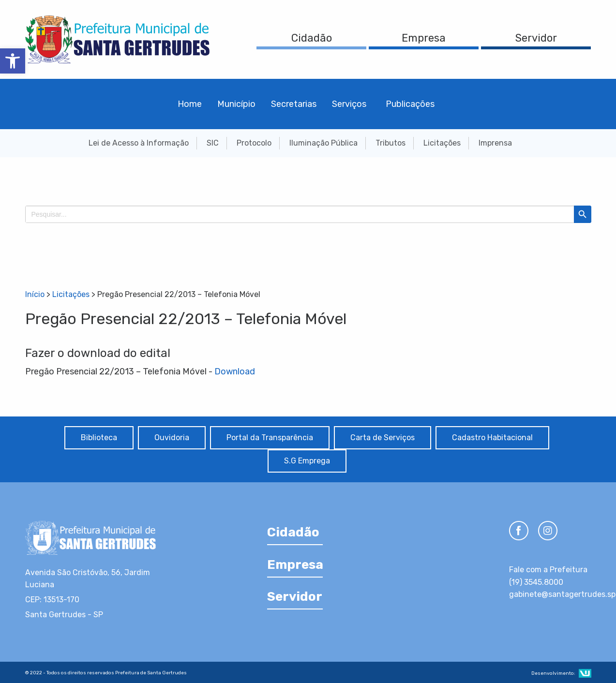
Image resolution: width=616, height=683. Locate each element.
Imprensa (495, 143)
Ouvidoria (172, 438)
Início (35, 294)
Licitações (442, 143)
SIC (213, 143)
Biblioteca (99, 438)
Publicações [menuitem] (410, 104)
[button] (13, 61)
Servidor (536, 38)
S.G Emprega (307, 461)
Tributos (391, 143)
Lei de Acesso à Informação (139, 143)
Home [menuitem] (190, 104)
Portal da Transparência (270, 438)
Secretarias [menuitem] (294, 104)
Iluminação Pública (323, 143)
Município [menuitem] (236, 104)
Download (235, 371)
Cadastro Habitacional (492, 438)
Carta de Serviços (383, 438)
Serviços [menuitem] (349, 104)
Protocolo (254, 143)
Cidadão (312, 38)
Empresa (424, 38)
